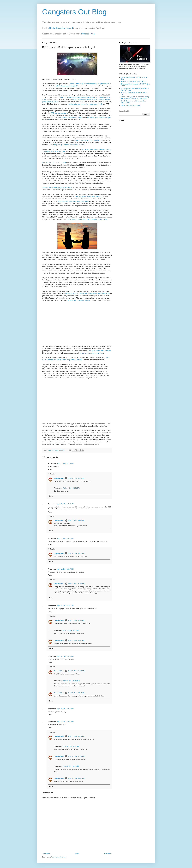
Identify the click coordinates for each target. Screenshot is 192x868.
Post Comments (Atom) (59, 857)
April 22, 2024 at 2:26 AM (65, 463)
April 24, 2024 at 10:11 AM (72, 488)
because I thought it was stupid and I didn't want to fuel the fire (88, 293)
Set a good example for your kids (99, 351)
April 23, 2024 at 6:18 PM (76, 736)
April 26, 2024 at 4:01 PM (71, 766)
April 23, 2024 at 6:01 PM (65, 709)
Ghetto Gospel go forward (61, 28)
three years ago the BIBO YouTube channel (73, 201)
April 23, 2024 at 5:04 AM (76, 620)
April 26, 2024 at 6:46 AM (76, 693)
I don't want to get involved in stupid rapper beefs (85, 104)
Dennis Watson (59, 478)
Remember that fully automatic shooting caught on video (89, 84)
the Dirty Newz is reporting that (66, 86)
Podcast (85, 34)
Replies (53, 474)
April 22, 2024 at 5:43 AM (65, 504)
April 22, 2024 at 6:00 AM (76, 521)
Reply (50, 470)
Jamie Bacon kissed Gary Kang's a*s (88, 140)
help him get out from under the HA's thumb (70, 145)
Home (77, 853)
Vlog (93, 34)
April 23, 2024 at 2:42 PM (65, 656)
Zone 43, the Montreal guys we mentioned (57, 188)
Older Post (108, 853)
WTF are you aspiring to (59, 113)
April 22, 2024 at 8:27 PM (65, 569)
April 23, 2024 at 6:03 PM (65, 722)
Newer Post (47, 853)
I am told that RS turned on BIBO (54, 163)
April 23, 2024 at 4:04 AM (65, 606)
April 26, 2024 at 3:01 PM (71, 746)
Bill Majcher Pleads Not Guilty (131, 105)
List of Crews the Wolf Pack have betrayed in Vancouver (87, 219)
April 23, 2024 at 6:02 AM (76, 640)
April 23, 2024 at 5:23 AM (71, 630)
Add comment (48, 793)
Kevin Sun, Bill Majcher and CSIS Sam (134, 82)
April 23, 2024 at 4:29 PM (76, 671)
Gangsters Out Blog (74, 12)
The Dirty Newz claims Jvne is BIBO (88, 197)
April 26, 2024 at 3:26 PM (76, 756)
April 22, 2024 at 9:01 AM (65, 539)
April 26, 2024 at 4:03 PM (76, 778)
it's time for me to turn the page (70, 118)
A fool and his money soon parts (92, 353)
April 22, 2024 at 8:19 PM (76, 553)
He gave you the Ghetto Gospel (78, 300)
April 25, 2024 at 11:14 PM (72, 681)
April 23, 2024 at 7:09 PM (76, 584)
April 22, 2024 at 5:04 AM (76, 478)
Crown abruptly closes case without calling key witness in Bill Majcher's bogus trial (135, 98)
